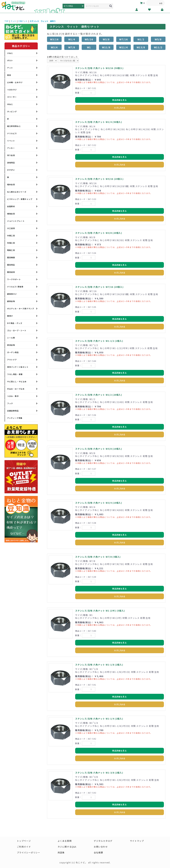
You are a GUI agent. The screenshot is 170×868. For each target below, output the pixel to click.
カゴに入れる (120, 108)
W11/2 (158, 47)
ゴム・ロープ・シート (17, 330)
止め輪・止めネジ (15, 82)
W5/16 (89, 39)
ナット (13, 21)
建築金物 (11, 301)
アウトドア (12, 360)
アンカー (11, 148)
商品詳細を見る (119, 100)
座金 (9, 75)
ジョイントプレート (16, 221)
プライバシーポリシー (28, 853)
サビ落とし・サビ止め (17, 382)
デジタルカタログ (103, 841)
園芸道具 (11, 272)
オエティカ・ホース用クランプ (21, 309)
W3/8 (106, 39)
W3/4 (54, 47)
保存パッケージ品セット (18, 367)
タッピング (12, 112)
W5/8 (158, 39)
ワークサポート (14, 279)
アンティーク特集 (15, 418)
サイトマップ (137, 841)
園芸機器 (11, 257)
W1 (89, 47)
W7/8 (72, 47)
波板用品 (11, 163)
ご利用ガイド (24, 847)
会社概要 (98, 853)
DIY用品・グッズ (15, 323)
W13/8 (141, 47)
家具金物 (11, 345)
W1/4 (72, 39)
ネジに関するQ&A (67, 847)
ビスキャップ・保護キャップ (20, 199)
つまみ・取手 (13, 396)
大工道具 (11, 228)
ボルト (10, 60)
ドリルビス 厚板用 (15, 287)
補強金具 (11, 214)
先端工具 (11, 243)
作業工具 (11, 236)
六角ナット (23, 21)
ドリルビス (12, 133)
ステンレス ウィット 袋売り (43, 21)
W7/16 (124, 39)
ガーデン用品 (13, 352)
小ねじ (10, 53)
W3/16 (54, 39)
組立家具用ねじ (14, 126)
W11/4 (124, 47)
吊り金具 (11, 155)
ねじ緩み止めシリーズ (17, 192)
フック (10, 403)
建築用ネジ (12, 294)
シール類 (11, 338)
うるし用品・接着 (15, 374)
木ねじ (10, 104)
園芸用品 (11, 265)
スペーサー (12, 97)
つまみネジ (12, 90)
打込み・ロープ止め (16, 389)
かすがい (11, 170)
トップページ (24, 841)
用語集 (61, 853)
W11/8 (106, 47)
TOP (6, 21)
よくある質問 (65, 841)
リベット (11, 141)
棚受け (10, 316)
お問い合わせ (101, 847)
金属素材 (11, 206)
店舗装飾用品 (13, 411)
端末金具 (11, 184)
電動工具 (11, 250)
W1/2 (141, 39)
